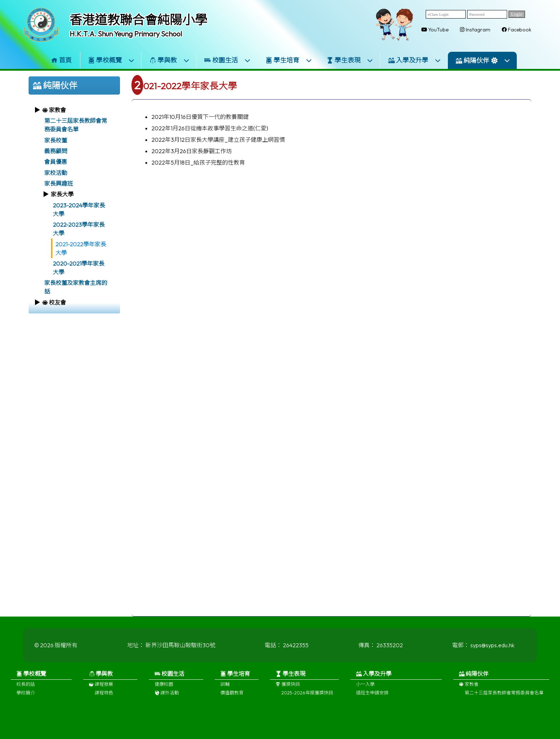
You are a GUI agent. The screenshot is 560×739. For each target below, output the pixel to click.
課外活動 (167, 696)
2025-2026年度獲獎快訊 (307, 696)
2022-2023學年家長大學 (79, 229)
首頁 (61, 60)
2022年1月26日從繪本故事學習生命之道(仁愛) (210, 128)
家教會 (469, 688)
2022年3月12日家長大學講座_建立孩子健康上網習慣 (218, 140)
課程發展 (101, 688)
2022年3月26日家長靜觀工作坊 (192, 151)
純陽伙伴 (483, 61)
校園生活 (227, 60)
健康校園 (164, 688)
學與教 (170, 60)
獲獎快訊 (288, 688)
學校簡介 (26, 696)
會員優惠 (56, 162)
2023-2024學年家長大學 (79, 210)
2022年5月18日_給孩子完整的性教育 (198, 162)
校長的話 (26, 688)
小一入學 (365, 688)
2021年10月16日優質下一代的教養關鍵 (200, 117)
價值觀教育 (232, 696)
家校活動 (56, 173)
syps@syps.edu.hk (492, 649)
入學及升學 (415, 60)
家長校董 (56, 140)
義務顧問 (56, 151)
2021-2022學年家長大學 (81, 248)
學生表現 (350, 60)
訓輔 (225, 688)
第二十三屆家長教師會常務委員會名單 (76, 125)
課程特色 (104, 696)
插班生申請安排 (372, 696)
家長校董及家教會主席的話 (76, 287)
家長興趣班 (59, 184)
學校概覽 (111, 60)
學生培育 (289, 60)
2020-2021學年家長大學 (79, 268)
